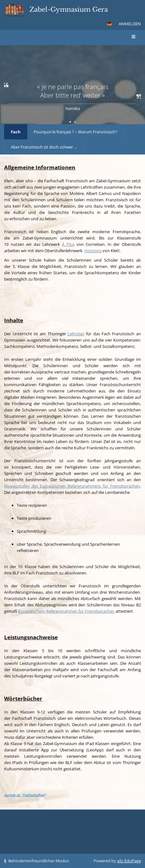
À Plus (68, 244)
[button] (109, 24)
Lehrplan (76, 334)
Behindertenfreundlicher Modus (36, 861)
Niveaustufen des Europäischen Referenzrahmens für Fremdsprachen (72, 486)
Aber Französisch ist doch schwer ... (44, 147)
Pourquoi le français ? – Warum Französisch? (75, 132)
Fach (16, 132)
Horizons (93, 251)
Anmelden (130, 24)
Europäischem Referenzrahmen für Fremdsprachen (66, 611)
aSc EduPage (129, 861)
